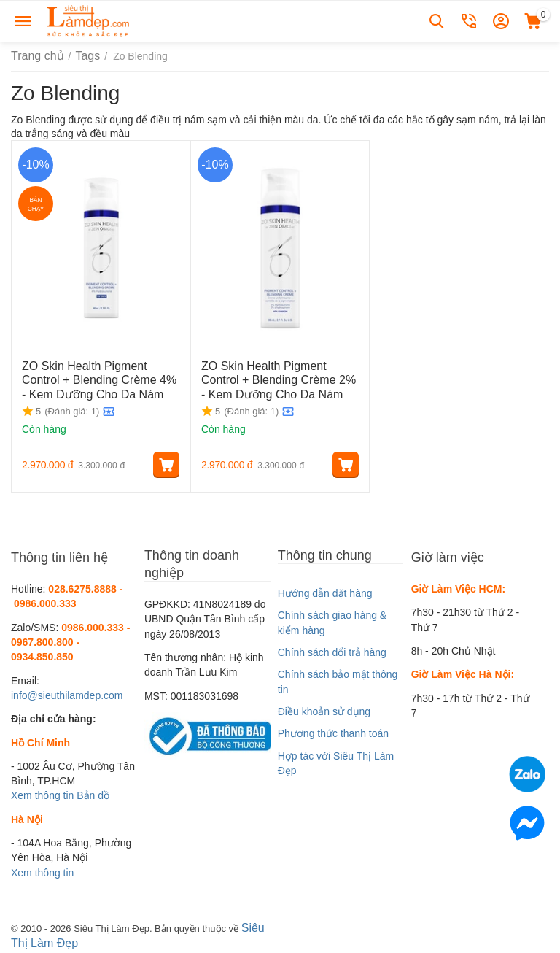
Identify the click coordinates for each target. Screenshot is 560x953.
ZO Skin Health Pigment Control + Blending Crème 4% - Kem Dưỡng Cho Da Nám (100, 377)
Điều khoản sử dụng (324, 711)
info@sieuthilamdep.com (67, 695)
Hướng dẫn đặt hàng (325, 593)
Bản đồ (93, 795)
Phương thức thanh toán (333, 733)
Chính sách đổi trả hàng (332, 652)
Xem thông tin (42, 795)
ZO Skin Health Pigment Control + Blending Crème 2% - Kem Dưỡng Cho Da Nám (279, 377)
